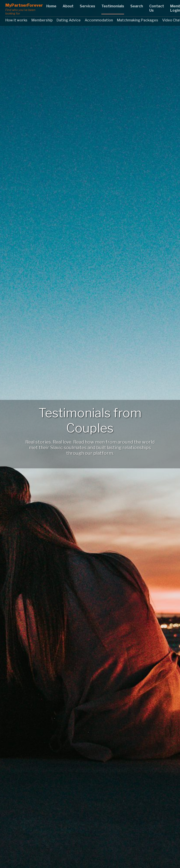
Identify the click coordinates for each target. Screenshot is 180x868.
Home (51, 6)
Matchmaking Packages (138, 20)
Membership (42, 20)
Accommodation (99, 20)
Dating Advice (69, 20)
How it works (16, 20)
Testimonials (113, 6)
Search (137, 6)
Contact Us (157, 8)
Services (87, 6)
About (68, 6)
